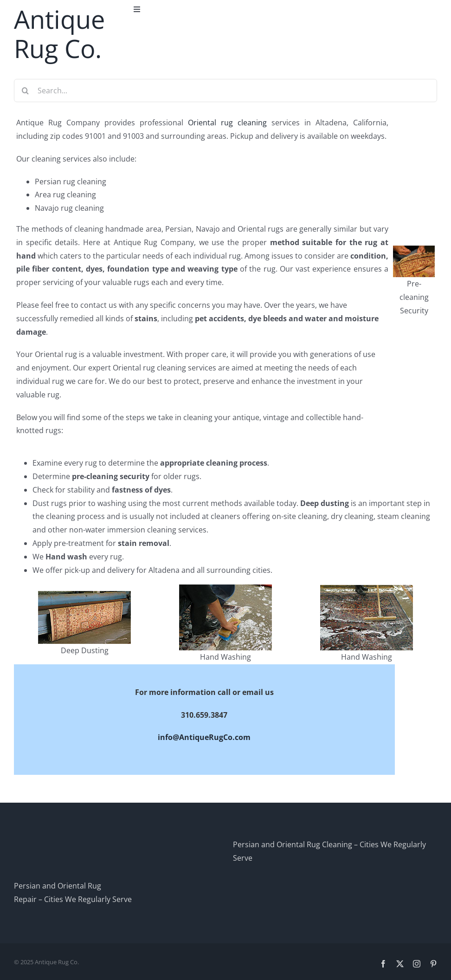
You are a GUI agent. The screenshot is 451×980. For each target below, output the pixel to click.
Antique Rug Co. (59, 34)
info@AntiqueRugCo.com (204, 737)
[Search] (26, 91)
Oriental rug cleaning (227, 123)
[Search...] (225, 91)
